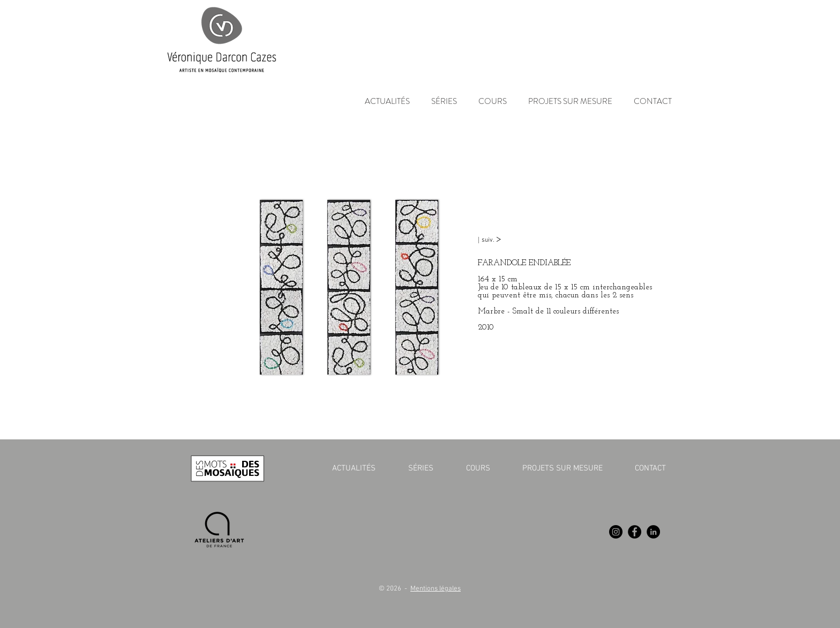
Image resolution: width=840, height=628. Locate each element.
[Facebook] (635, 532)
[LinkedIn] (653, 532)
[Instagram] (616, 532)
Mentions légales (436, 589)
